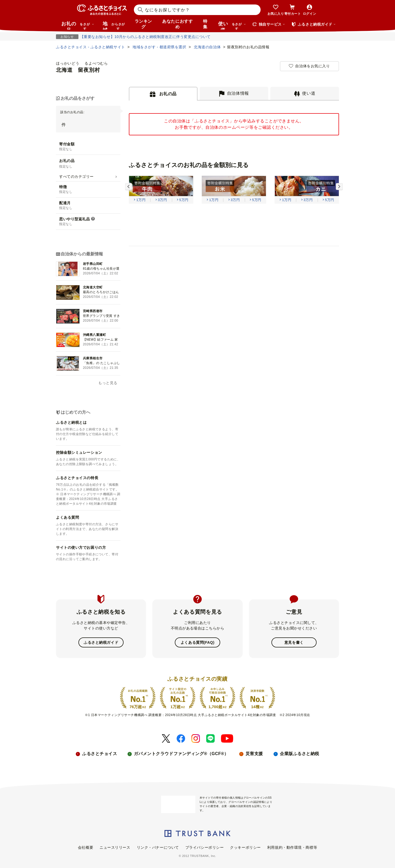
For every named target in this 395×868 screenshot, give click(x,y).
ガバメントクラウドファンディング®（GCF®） (181, 754)
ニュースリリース (115, 847)
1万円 (141, 200)
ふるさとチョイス (100, 754)
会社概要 (86, 847)
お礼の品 (78, 25)
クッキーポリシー (245, 847)
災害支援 (254, 754)
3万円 (163, 200)
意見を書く (294, 642)
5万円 (184, 200)
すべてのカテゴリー (76, 177)
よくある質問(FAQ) (197, 642)
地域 (114, 25)
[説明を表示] (93, 219)
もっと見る (108, 383)
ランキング (143, 24)
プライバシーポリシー (205, 847)
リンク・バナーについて (158, 847)
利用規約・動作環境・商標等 (292, 847)
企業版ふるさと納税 (300, 754)
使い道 (232, 25)
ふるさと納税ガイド (101, 642)
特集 (205, 24)
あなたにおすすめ (177, 24)
